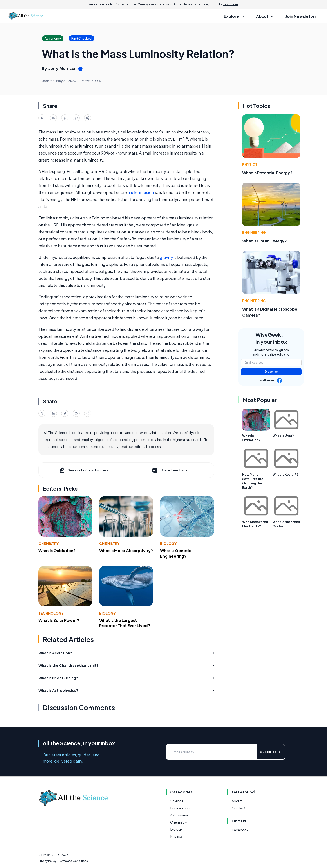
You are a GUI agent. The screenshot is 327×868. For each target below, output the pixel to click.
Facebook (240, 830)
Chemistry (49, 543)
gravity (166, 257)
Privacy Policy (47, 861)
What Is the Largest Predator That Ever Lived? (125, 623)
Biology (168, 543)
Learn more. (231, 4)
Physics (250, 164)
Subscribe (271, 372)
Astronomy (179, 815)
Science (177, 801)
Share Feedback (169, 470)
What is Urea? (283, 436)
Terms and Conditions (73, 861)
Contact (239, 808)
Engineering (254, 232)
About (237, 801)
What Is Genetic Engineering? (176, 553)
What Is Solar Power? (59, 620)
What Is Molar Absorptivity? (126, 551)
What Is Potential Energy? (267, 173)
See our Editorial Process (83, 470)
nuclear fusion (141, 192)
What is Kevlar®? (285, 474)
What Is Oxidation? (57, 551)
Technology (51, 613)
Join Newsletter (301, 16)
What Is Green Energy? (265, 241)
